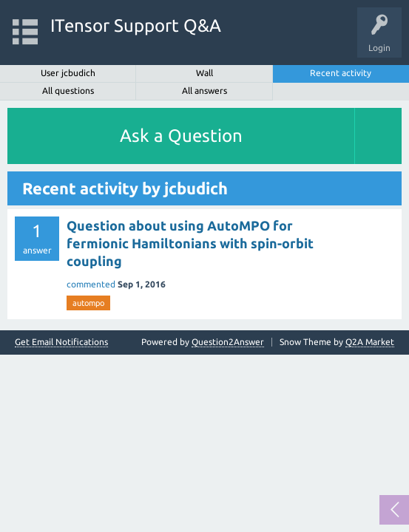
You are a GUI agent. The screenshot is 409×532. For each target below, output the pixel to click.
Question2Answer (228, 342)
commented (91, 284)
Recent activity (341, 73)
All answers (204, 91)
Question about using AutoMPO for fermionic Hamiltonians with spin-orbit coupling (190, 243)
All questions (68, 91)
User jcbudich (68, 73)
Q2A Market (370, 342)
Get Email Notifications (61, 342)
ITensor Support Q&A (136, 25)
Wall (204, 73)
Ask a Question (181, 136)
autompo (88, 303)
